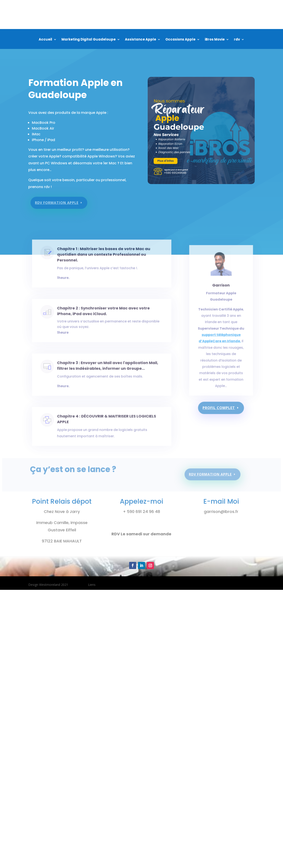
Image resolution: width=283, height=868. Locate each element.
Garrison (221, 300)
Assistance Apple (141, 40)
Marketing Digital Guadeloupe (89, 40)
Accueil (45, 40)
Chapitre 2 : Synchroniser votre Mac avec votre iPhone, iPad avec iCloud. (103, 315)
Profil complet (219, 408)
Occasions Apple (180, 40)
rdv (237, 40)
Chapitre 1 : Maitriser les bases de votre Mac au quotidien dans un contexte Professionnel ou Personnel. (103, 259)
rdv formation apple (58, 200)
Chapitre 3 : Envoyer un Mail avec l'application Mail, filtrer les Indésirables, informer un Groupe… (107, 370)
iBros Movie (215, 40)
